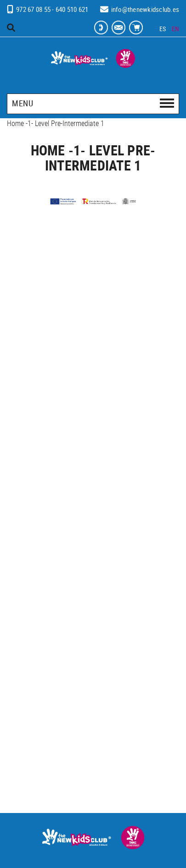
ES (163, 29)
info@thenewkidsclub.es (145, 9)
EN (176, 29)
